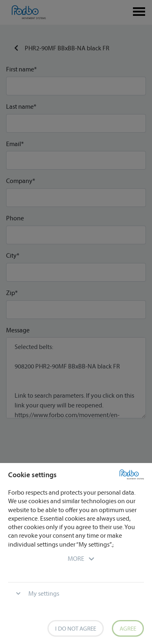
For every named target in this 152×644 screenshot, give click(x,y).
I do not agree (76, 628)
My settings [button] (44, 593)
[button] (76, 558)
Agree (128, 628)
